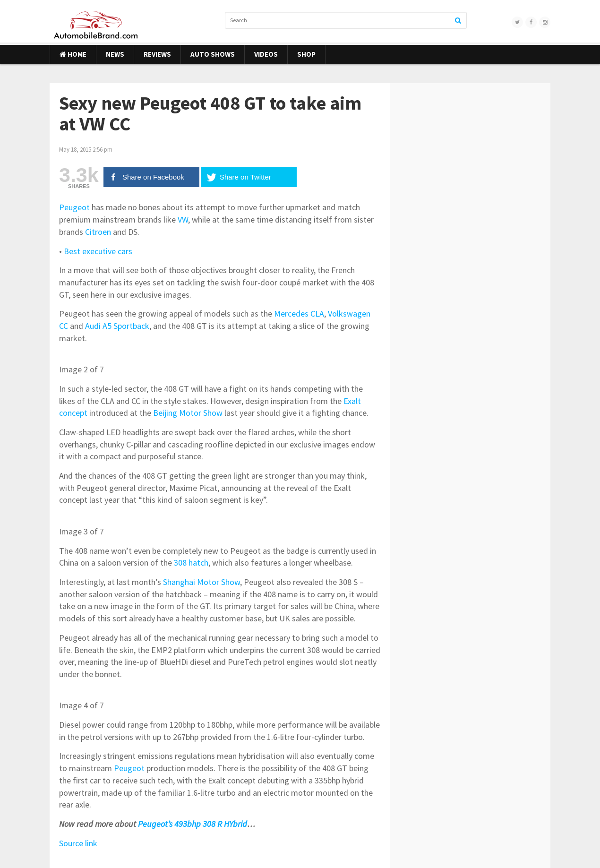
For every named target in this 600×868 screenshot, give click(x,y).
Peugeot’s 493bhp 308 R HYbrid (193, 824)
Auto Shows (213, 54)
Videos (266, 54)
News (115, 54)
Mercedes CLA (299, 314)
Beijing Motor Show (188, 413)
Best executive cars (98, 251)
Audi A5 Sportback (117, 326)
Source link (78, 843)
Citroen (98, 232)
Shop (306, 54)
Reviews (157, 54)
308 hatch (191, 563)
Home (73, 54)
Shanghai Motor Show (201, 582)
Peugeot (74, 207)
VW (183, 219)
